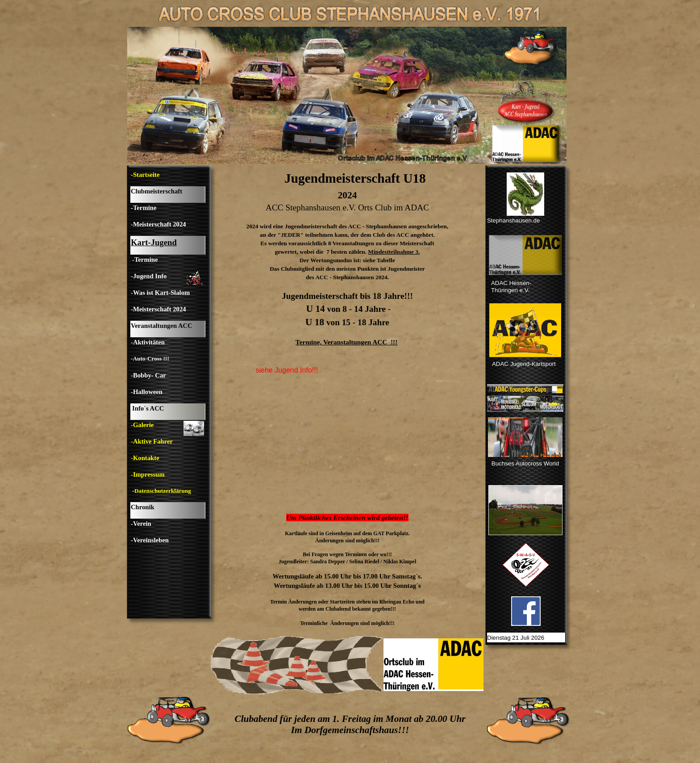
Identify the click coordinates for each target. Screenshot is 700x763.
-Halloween (147, 392)
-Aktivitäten (148, 342)
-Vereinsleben (150, 540)
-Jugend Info (149, 276)
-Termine (144, 208)
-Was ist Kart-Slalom (160, 293)
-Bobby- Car (148, 375)
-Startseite (145, 175)
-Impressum (148, 474)
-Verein (141, 524)
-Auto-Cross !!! (150, 358)
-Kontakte (145, 458)
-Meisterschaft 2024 (158, 224)
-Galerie (142, 425)
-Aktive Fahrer (152, 441)
